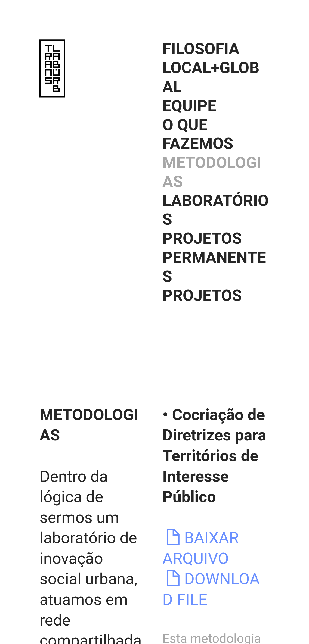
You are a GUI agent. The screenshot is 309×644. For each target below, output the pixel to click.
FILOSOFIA (201, 49)
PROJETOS (202, 295)
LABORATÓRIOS (216, 210)
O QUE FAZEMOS (198, 134)
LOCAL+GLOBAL (211, 77)
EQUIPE (189, 106)
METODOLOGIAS (212, 172)
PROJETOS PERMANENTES (214, 257)
